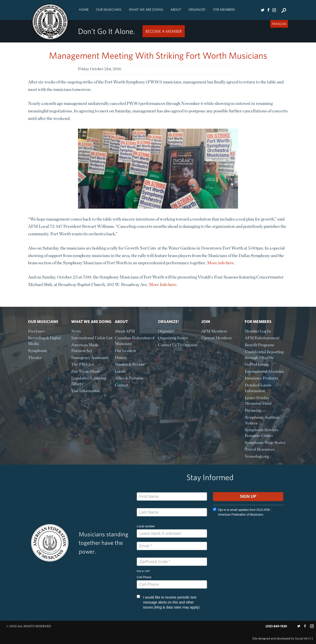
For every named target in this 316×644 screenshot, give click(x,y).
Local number (146, 526)
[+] (311, 638)
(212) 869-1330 (276, 626)
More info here (220, 263)
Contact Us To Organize (178, 345)
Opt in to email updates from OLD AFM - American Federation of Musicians (242, 512)
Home (84, 9)
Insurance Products (261, 378)
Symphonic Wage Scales (265, 443)
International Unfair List (92, 338)
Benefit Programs (259, 345)
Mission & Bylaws (130, 364)
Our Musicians (109, 9)
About (176, 9)
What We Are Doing (146, 9)
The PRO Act (82, 364)
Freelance (37, 331)
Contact (121, 385)
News (76, 331)
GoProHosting (257, 364)
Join (206, 322)
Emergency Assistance (90, 358)
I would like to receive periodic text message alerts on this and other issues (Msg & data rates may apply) (168, 602)
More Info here (162, 284)
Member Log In (258, 331)
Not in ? (143, 571)
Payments (253, 410)
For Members (224, 9)
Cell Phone (144, 577)
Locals (120, 371)
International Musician (264, 371)
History (121, 358)
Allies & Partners (129, 378)
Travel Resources (259, 449)
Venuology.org (257, 456)
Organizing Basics (173, 338)
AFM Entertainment (262, 338)
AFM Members (214, 331)
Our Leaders (125, 351)
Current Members (216, 338)
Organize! (197, 9)
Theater (35, 358)
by (280, 638)
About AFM (125, 331)
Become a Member (164, 31)
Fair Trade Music (86, 371)
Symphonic (37, 351)
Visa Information (85, 391)
